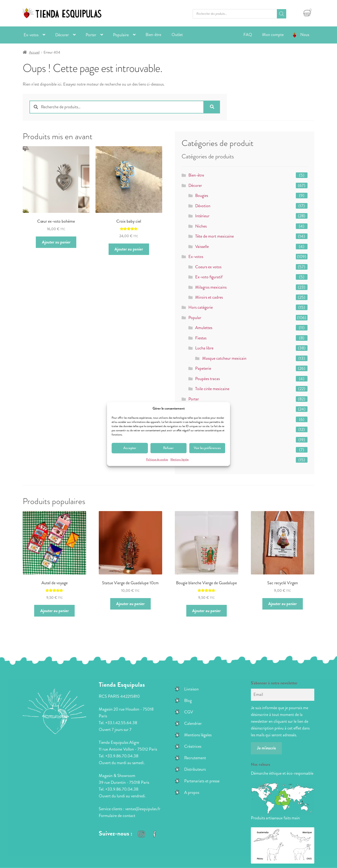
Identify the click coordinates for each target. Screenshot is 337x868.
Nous (305, 35)
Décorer (62, 35)
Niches (201, 226)
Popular (195, 318)
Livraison (191, 689)
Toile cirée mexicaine (212, 389)
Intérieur (202, 216)
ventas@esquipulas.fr (143, 809)
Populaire (121, 35)
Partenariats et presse (202, 781)
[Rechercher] (282, 14)
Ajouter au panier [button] (56, 242)
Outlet (177, 35)
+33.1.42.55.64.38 (121, 723)
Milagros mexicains (211, 287)
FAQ (248, 35)
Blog (188, 701)
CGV (189, 712)
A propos (192, 792)
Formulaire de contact (117, 816)
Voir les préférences (207, 448)
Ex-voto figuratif (209, 277)
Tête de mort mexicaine (214, 236)
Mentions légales (179, 459)
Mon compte (273, 35)
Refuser (168, 448)
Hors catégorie (201, 307)
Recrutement (195, 758)
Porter (91, 35)
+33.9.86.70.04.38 (122, 756)
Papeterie (203, 368)
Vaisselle (202, 247)
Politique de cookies (157, 459)
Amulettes (204, 328)
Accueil (34, 52)
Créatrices (193, 746)
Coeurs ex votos (208, 267)
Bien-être (153, 35)
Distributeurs (195, 769)
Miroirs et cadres (209, 297)
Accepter (130, 448)
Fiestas (201, 338)
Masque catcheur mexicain (224, 358)
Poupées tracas (207, 379)
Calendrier (193, 723)
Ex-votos (31, 35)
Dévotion (203, 206)
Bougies (202, 196)
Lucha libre (204, 348)
